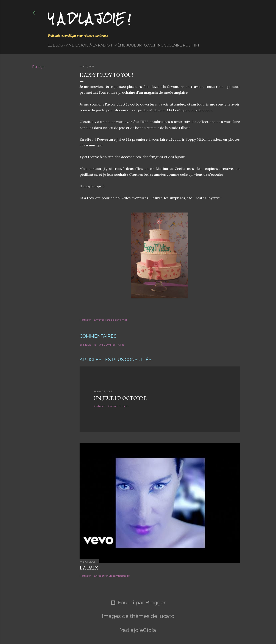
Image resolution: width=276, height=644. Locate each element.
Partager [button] (39, 67)
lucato (166, 616)
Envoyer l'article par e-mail (111, 320)
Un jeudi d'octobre (120, 398)
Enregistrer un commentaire (102, 345)
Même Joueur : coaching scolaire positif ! (157, 45)
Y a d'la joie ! (89, 18)
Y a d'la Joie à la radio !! (89, 45)
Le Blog (55, 45)
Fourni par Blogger (138, 603)
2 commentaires (118, 406)
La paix (89, 568)
